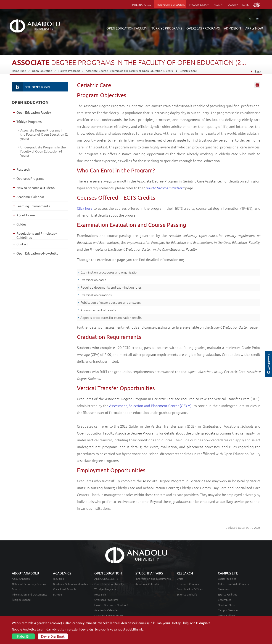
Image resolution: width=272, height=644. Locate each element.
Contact (22, 244)
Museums (224, 589)
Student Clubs (227, 605)
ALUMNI (218, 5)
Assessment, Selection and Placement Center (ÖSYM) (150, 406)
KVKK (246, 5)
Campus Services (228, 610)
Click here (85, 208)
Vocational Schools (65, 589)
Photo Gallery (226, 615)
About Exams (26, 215)
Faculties (58, 579)
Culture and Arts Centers (233, 584)
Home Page (19, 71)
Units (180, 579)
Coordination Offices (190, 589)
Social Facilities (227, 579)
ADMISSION (232, 28)
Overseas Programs (30, 178)
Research (23, 169)
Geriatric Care (188, 71)
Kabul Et (23, 636)
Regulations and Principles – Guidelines (37, 235)
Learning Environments (33, 206)
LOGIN (31, 87)
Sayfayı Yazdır (257, 85)
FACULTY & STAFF (199, 5)
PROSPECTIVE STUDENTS (170, 5)
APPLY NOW (254, 28)
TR (249, 18)
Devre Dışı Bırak (53, 636)
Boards (16, 589)
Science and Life (187, 594)
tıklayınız (203, 623)
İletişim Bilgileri (21, 600)
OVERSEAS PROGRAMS (203, 28)
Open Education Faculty (34, 112)
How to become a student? (164, 188)
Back (256, 71)
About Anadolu (21, 579)
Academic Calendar (30, 197)
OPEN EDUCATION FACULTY (127, 28)
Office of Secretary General (29, 584)
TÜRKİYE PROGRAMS (167, 28)
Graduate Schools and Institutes (73, 584)
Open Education (42, 71)
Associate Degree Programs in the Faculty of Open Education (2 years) (130, 71)
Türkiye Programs (69, 71)
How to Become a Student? (36, 188)
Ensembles (224, 600)
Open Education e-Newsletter (38, 253)
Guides (21, 224)
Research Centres (188, 584)
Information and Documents (29, 594)
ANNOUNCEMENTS (106, 579)
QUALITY (233, 5)
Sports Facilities (227, 594)
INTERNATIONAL (142, 5)
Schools (58, 594)
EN (257, 18)
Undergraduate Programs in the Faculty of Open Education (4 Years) (43, 151)
